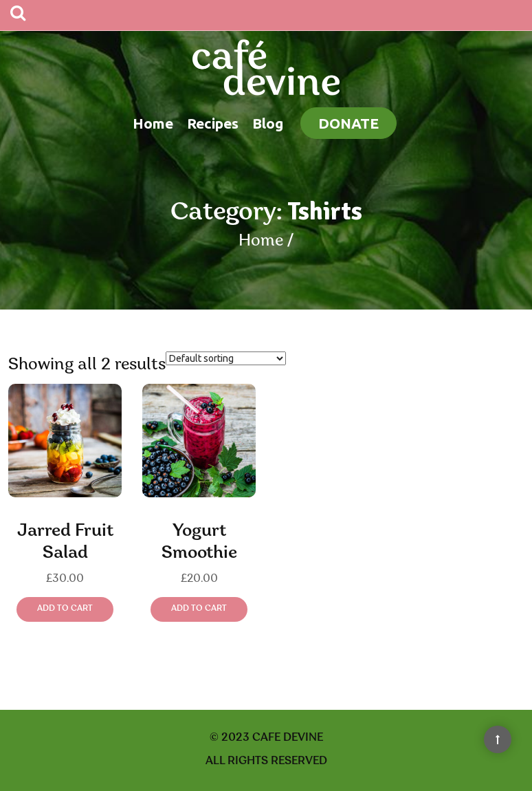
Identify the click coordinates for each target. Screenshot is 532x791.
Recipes (213, 123)
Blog (268, 123)
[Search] (18, 15)
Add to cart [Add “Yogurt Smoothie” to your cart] (199, 609)
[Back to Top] (498, 739)
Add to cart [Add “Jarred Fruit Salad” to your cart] (65, 609)
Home (153, 123)
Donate (348, 123)
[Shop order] (226, 358)
